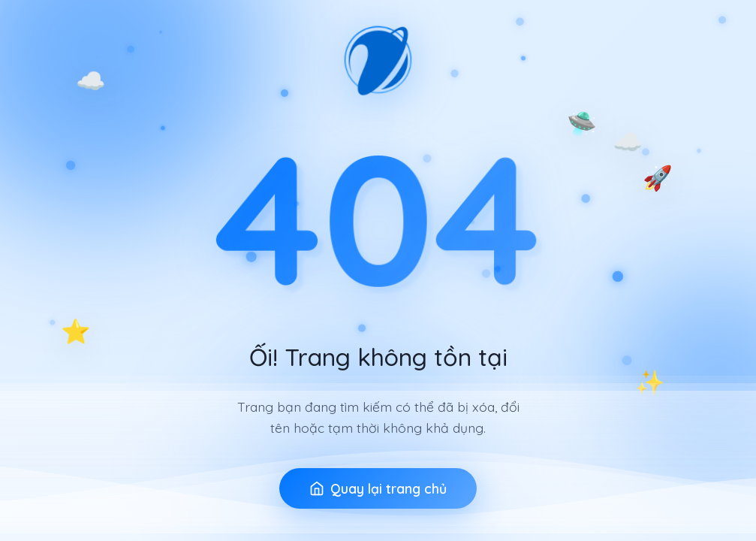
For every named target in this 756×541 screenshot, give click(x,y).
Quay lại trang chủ (378, 488)
